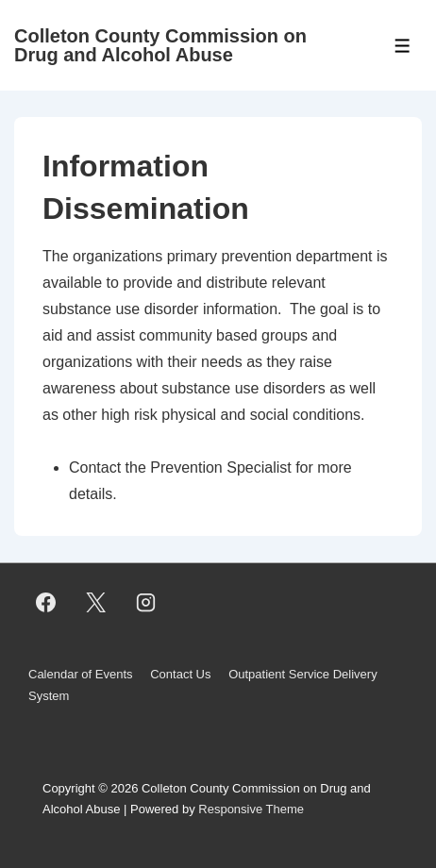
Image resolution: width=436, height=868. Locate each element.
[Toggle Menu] (402, 46)
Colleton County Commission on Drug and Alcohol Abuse (160, 45)
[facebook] (46, 602)
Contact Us (180, 674)
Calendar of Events (81, 674)
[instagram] (146, 602)
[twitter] (96, 602)
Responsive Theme (251, 809)
